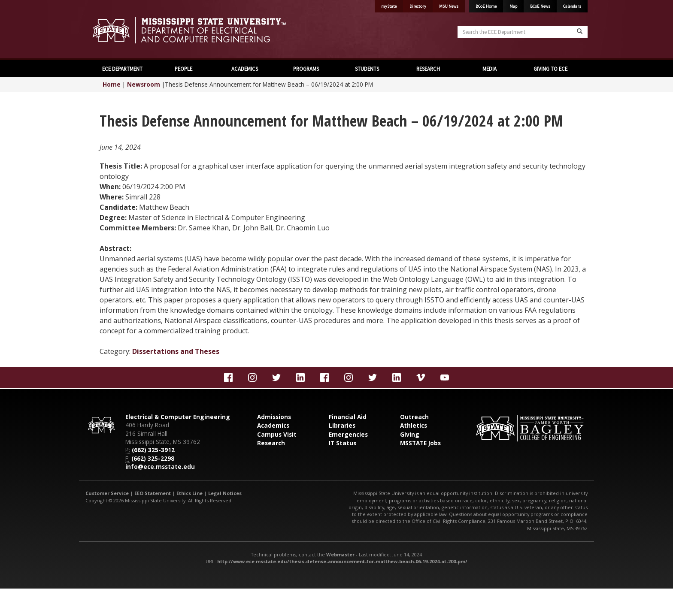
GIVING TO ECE (550, 69)
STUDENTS (367, 69)
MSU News (449, 6)
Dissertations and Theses (176, 351)
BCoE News (540, 6)
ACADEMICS (245, 69)
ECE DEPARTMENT (122, 69)
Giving (410, 434)
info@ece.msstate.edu (160, 467)
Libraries (342, 425)
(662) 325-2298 (153, 458)
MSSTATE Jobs (420, 443)
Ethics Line (189, 493)
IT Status (343, 443)
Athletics (414, 425)
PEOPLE (183, 69)
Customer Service (107, 493)
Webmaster (340, 554)
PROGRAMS (306, 69)
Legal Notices (225, 493)
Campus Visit (277, 434)
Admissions (274, 417)
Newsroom (144, 84)
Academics (273, 425)
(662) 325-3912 (153, 450)
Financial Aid (348, 417)
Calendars (572, 6)
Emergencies (348, 434)
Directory (418, 6)
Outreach (414, 417)
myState (389, 6)
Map (513, 6)
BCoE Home (486, 6)
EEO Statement (153, 493)
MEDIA (490, 69)
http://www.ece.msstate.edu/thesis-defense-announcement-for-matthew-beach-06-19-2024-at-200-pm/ (342, 561)
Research (271, 443)
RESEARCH (428, 69)
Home (112, 84)
